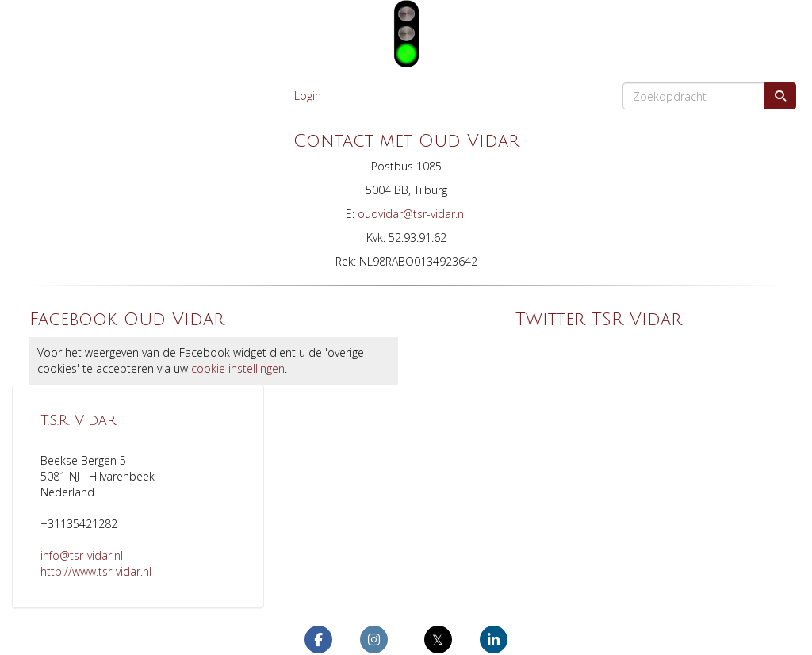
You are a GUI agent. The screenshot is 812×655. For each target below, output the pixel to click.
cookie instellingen (238, 368)
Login (308, 96)
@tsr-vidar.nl (412, 214)
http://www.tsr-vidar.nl (96, 571)
